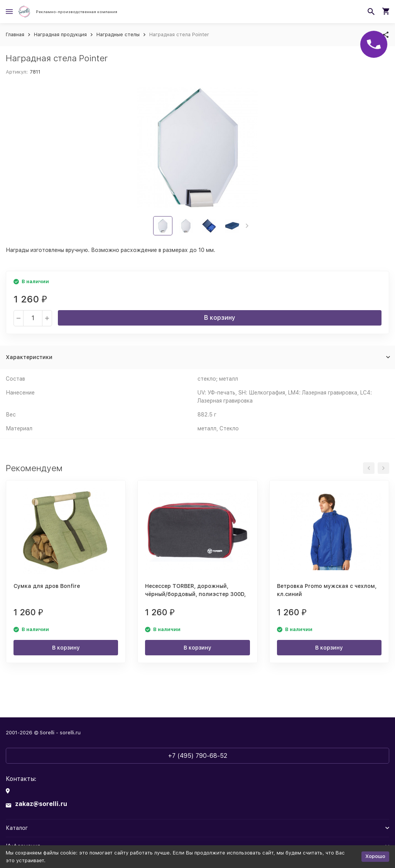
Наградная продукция (60, 34)
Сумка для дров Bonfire (47, 586)
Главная (15, 34)
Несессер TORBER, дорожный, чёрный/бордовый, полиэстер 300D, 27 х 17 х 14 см (195, 594)
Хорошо (375, 856)
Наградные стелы (118, 34)
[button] (247, 226)
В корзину (220, 318)
